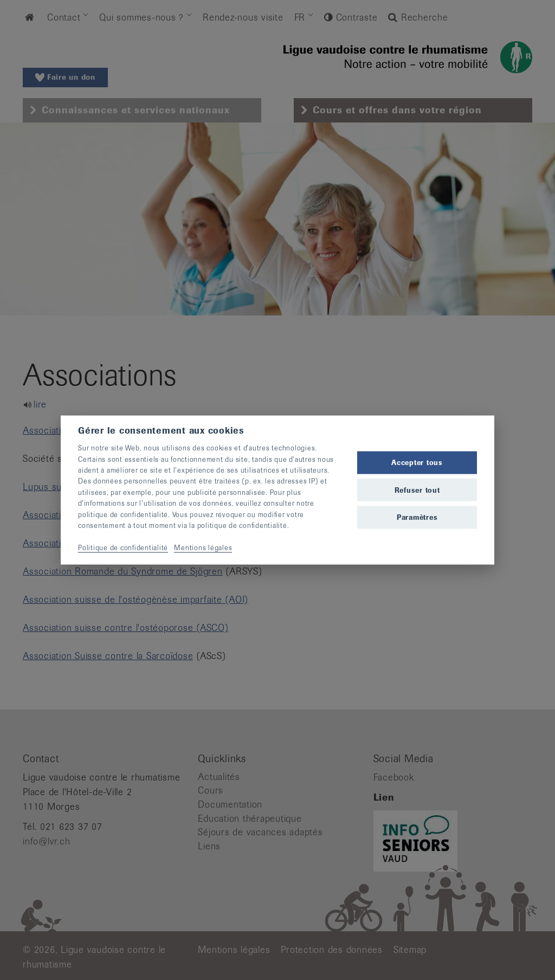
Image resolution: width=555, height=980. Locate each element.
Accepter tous (417, 463)
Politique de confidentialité (123, 547)
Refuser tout (417, 490)
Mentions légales (203, 547)
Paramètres (417, 517)
